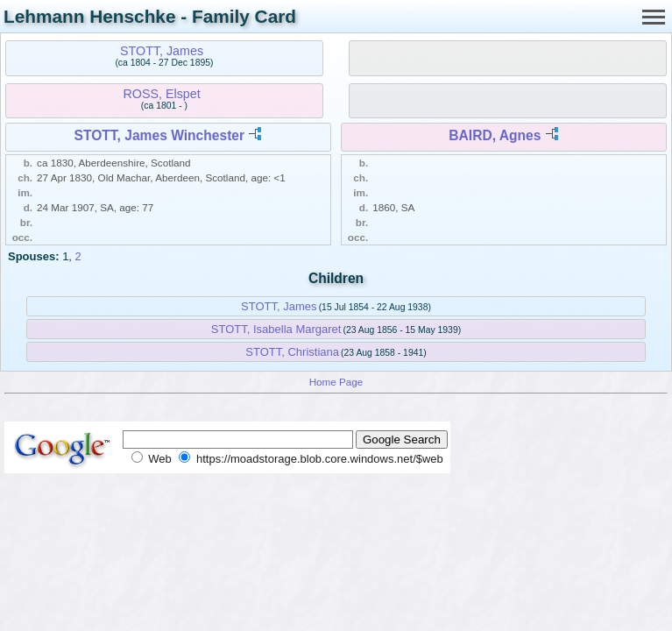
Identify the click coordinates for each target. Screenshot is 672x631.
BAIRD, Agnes (495, 135)
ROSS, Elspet (161, 94)
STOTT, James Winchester (160, 135)
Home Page (336, 382)
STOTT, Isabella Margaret (276, 329)
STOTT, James (162, 51)
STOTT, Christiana (292, 352)
